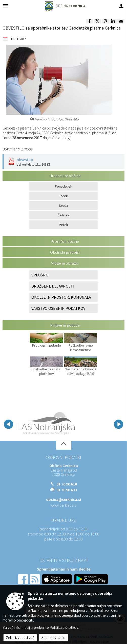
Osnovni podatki (63, 457)
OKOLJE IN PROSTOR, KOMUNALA (61, 297)
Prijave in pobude (65, 325)
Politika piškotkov (64, 627)
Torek (63, 196)
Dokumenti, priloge (18, 149)
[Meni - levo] (6, 6)
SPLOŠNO (40, 275)
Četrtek (63, 215)
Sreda (63, 205)
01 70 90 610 (67, 484)
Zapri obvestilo (53, 638)
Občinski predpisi (65, 252)
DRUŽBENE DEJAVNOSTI (53, 286)
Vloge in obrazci (65, 263)
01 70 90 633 (67, 490)
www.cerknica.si (63, 505)
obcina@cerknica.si (63, 499)
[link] (90, 21)
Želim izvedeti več (20, 638)
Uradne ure (63, 520)
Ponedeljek (63, 186)
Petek (63, 225)
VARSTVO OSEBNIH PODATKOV (58, 308)
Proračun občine (65, 241)
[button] (8, 424)
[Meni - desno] (121, 6)
